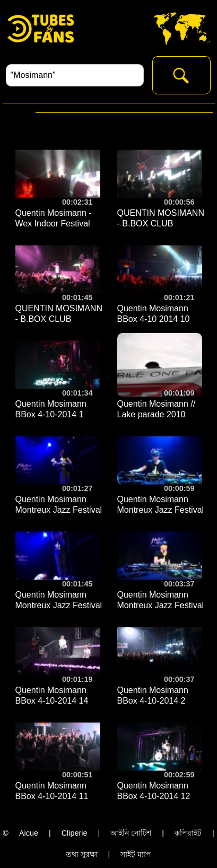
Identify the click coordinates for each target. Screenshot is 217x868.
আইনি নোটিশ (131, 833)
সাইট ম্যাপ (136, 854)
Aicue (29, 833)
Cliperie (75, 833)
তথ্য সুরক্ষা (82, 854)
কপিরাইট (188, 833)
